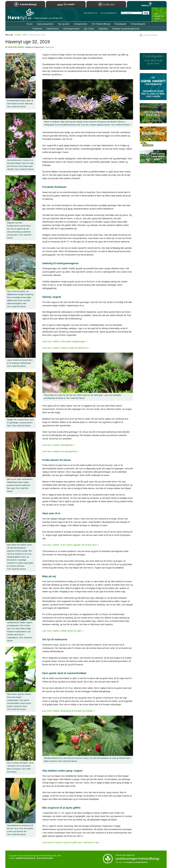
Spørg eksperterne (45, 24)
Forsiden (18, 35)
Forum (30, 24)
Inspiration (103, 29)
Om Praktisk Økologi (101, 24)
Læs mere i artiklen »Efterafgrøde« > (59, 445)
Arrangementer (81, 24)
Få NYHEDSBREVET (109, 13)
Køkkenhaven (53, 29)
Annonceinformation (45, 858)
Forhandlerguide (138, 24)
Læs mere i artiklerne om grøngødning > (60, 451)
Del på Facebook (150, 35)
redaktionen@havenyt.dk (25, 858)
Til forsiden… (20, 16)
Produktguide (120, 24)
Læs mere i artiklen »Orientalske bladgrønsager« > (65, 342)
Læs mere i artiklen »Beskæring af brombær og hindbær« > (69, 711)
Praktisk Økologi (25, 4)
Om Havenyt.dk (90, 13)
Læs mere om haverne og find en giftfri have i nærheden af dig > (71, 842)
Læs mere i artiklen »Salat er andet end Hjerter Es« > (66, 348)
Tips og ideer (64, 24)
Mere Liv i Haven (66, 4)
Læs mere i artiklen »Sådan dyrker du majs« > (63, 631)
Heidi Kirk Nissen (16, 47)
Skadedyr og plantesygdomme (126, 29)
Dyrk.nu (106, 4)
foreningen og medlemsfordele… (137, 862)
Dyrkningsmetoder (71, 29)
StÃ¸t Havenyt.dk (159, 14)
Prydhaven (37, 29)
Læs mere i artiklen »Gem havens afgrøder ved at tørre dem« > (71, 545)
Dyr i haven (89, 29)
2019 (25, 35)
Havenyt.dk (49, 47)
